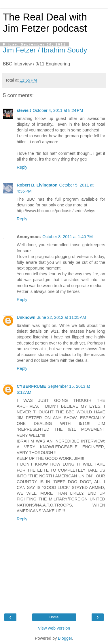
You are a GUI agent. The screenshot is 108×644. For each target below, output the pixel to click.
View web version (54, 628)
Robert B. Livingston (37, 185)
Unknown (26, 317)
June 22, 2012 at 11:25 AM (62, 317)
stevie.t (24, 110)
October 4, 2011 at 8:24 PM (58, 110)
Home (54, 617)
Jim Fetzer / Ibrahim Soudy (45, 50)
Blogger (65, 638)
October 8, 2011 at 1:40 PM (68, 237)
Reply (22, 167)
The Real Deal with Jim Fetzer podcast (45, 23)
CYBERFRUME (31, 386)
